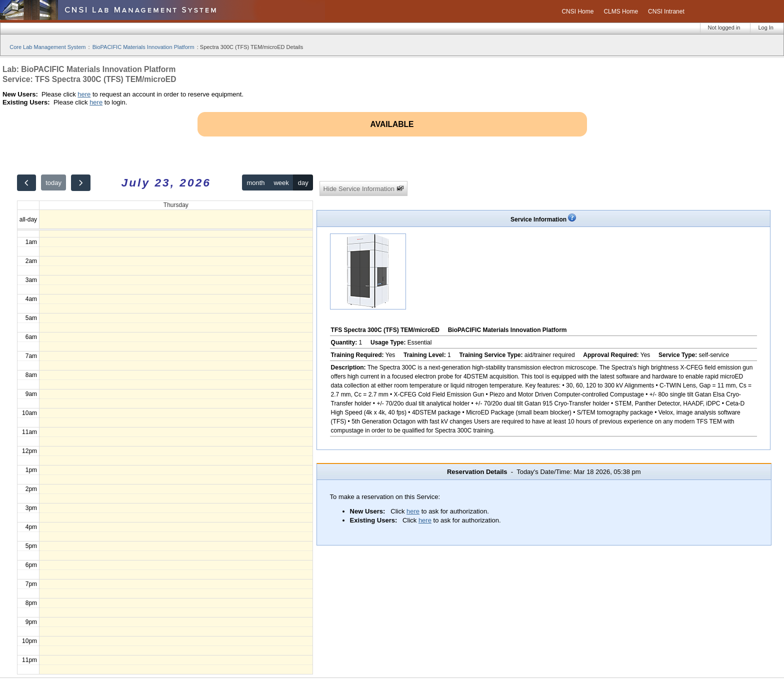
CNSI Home (577, 11)
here (84, 94)
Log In (766, 27)
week (281, 183)
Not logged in (724, 27)
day (303, 183)
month (255, 183)
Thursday (176, 205)
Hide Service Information (364, 189)
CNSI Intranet (666, 11)
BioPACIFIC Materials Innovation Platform (143, 47)
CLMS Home (621, 11)
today (53, 183)
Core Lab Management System (47, 47)
